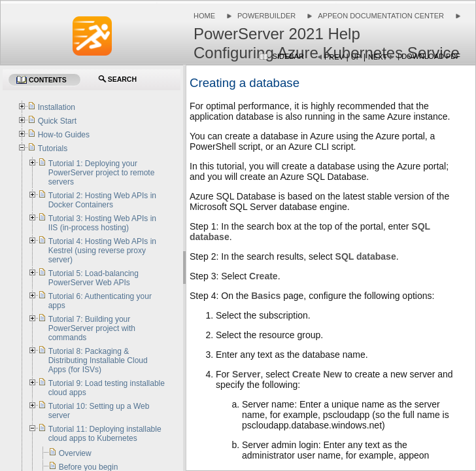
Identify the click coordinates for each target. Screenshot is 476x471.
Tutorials (53, 148)
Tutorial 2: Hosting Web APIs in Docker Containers (102, 200)
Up (356, 57)
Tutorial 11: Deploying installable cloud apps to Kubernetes (105, 434)
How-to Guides (64, 135)
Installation (57, 107)
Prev (334, 57)
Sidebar (288, 56)
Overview (75, 453)
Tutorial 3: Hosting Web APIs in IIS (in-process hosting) (102, 223)
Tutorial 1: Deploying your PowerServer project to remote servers (102, 173)
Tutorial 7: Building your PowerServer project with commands (92, 328)
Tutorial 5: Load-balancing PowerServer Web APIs (93, 278)
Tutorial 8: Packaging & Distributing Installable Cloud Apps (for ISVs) (98, 360)
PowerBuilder (266, 16)
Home (204, 16)
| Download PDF (429, 56)
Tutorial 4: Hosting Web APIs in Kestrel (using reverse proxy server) (102, 251)
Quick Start (57, 121)
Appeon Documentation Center (381, 16)
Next (378, 57)
